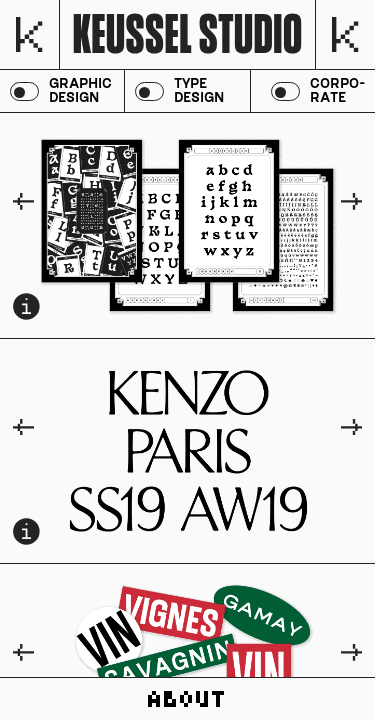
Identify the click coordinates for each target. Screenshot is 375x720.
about (188, 699)
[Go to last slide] (23, 203)
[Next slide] (351, 203)
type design (199, 91)
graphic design (80, 91)
